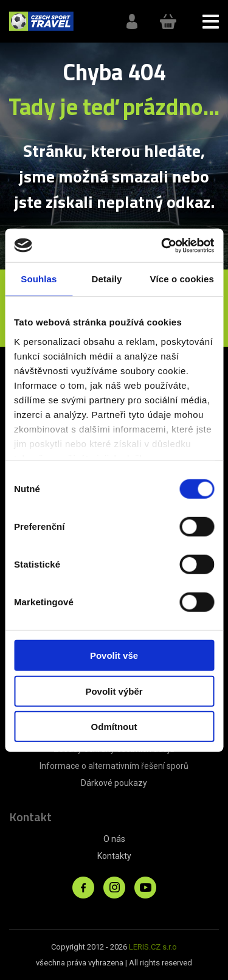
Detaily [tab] (107, 279)
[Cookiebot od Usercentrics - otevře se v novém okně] (162, 245)
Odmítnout (114, 727)
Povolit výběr (114, 691)
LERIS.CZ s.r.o (153, 947)
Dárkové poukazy (114, 783)
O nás (114, 839)
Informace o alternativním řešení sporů (114, 766)
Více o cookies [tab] (182, 279)
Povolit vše (114, 655)
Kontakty (114, 856)
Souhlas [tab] (39, 279)
